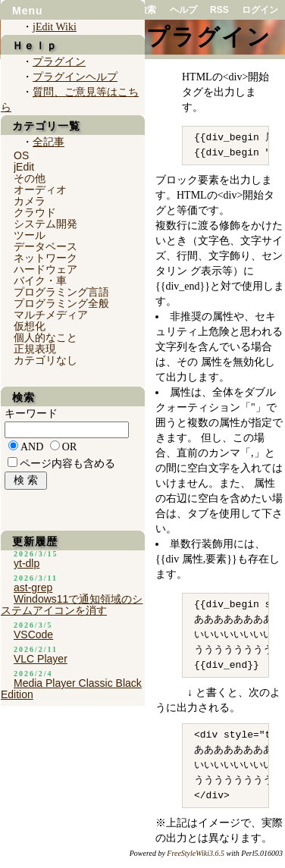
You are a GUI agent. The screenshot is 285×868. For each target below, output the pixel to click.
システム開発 (45, 224)
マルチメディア (51, 315)
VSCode (33, 635)
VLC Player (41, 659)
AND (32, 447)
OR (69, 447)
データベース (45, 246)
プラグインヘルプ (75, 77)
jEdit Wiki (55, 27)
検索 (147, 10)
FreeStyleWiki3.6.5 (196, 853)
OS (21, 155)
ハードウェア (45, 269)
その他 (30, 178)
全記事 (49, 142)
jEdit (24, 167)
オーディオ (40, 190)
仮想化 (30, 326)
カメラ (30, 201)
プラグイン (59, 62)
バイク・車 (40, 280)
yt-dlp (27, 563)
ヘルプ (183, 10)
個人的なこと (45, 337)
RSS (219, 10)
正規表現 (35, 349)
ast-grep (33, 588)
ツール (30, 235)
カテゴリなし (45, 360)
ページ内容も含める (67, 464)
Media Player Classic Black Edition (71, 689)
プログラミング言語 (61, 292)
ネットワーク (45, 258)
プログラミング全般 (61, 303)
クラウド (35, 212)
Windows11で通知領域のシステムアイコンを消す (72, 605)
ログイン (260, 10)
